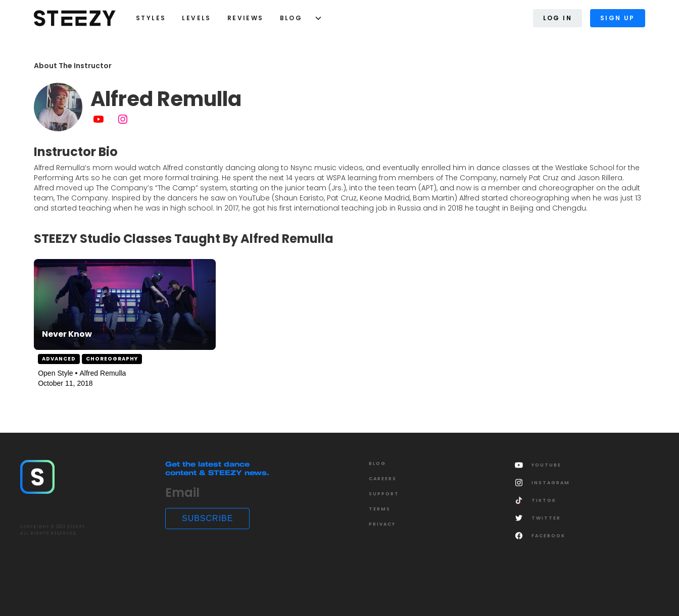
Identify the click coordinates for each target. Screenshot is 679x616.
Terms (380, 509)
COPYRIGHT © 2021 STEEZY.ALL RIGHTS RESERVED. (53, 530)
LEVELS (196, 18)
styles (151, 18)
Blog (291, 18)
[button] (297, 18)
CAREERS (383, 479)
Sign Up (618, 18)
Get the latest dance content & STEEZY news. (217, 468)
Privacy (382, 524)
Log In (557, 18)
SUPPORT (384, 494)
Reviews (246, 18)
